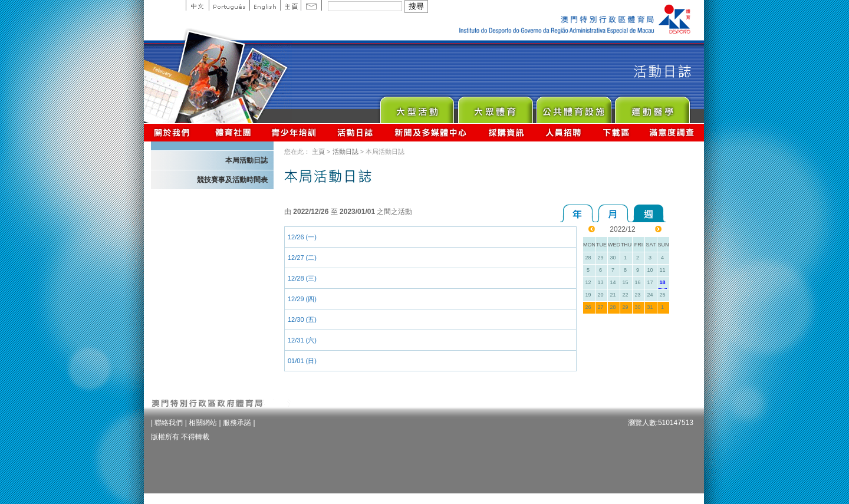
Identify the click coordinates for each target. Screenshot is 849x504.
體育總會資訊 (233, 132)
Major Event (417, 107)
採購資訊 (506, 132)
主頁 (290, 5)
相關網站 (203, 423)
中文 (197, 5)
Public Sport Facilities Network (573, 107)
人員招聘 (563, 132)
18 (662, 282)
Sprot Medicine (652, 107)
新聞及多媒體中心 (431, 132)
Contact (311, 5)
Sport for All (495, 107)
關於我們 (174, 132)
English (265, 5)
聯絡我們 (169, 423)
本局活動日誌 (246, 160)
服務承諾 (237, 423)
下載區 (616, 132)
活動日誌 (356, 132)
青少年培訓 (294, 132)
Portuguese (229, 5)
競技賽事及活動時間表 (232, 180)
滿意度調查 (672, 132)
